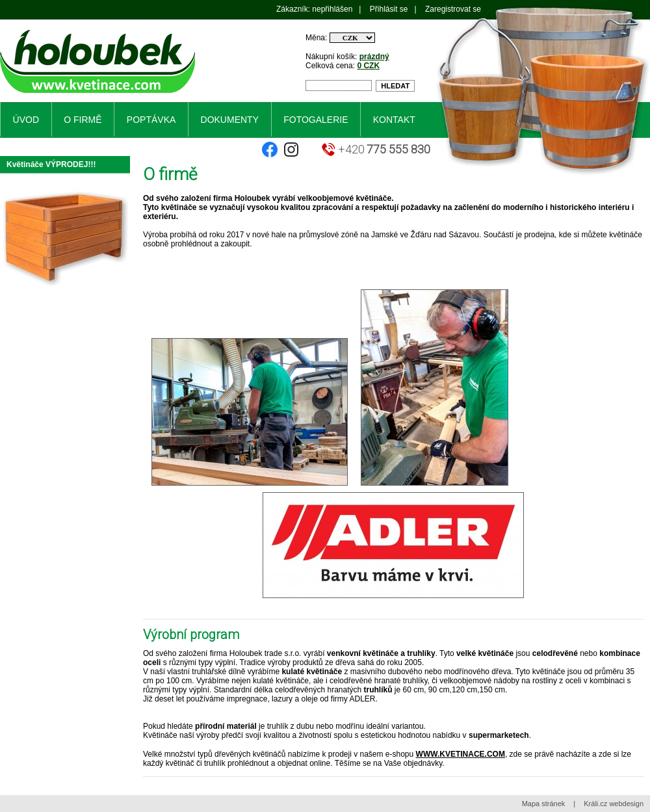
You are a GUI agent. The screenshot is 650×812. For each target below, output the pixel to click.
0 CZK (368, 66)
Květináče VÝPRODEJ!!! (51, 164)
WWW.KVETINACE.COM (461, 754)
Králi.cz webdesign (614, 804)
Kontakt (394, 120)
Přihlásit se (389, 9)
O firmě (83, 120)
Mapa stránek (544, 804)
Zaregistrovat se (453, 9)
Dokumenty (230, 120)
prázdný (374, 57)
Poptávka (151, 120)
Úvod (26, 120)
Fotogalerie (316, 120)
